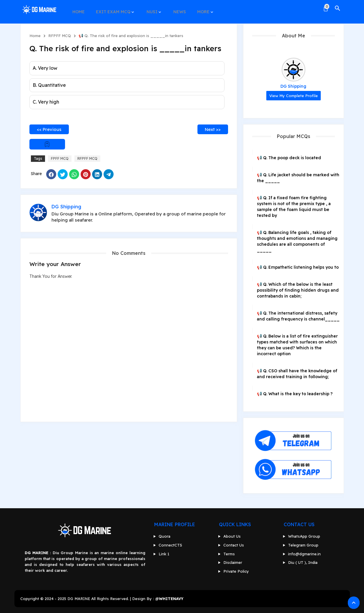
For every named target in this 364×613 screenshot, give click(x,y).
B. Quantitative (49, 85)
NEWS (175, 8)
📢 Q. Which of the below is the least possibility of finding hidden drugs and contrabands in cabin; (298, 290)
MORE (198, 8)
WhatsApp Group (304, 536)
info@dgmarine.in (304, 554)
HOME (78, 8)
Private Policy (236, 571)
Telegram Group (303, 545)
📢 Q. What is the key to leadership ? (295, 394)
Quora (164, 536)
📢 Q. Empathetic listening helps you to (298, 267)
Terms (229, 554)
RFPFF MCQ (60, 36)
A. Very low (45, 68)
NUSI (149, 8)
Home (35, 36)
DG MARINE (79, 599)
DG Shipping (293, 86)
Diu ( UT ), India (303, 562)
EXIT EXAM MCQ (111, 8)
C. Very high (46, 102)
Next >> (213, 129)
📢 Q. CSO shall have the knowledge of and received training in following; (297, 374)
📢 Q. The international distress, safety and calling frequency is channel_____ (298, 316)
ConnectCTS (170, 545)
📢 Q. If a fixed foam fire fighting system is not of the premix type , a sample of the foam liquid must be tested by (294, 207)
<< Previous (49, 129)
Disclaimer (233, 562)
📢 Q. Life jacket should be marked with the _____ (298, 178)
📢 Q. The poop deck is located (289, 158)
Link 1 (164, 554)
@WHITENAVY (169, 599)
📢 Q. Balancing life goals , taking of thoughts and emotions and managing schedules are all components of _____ (297, 241)
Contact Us (234, 545)
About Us (232, 536)
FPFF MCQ (60, 158)
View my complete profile (294, 96)
